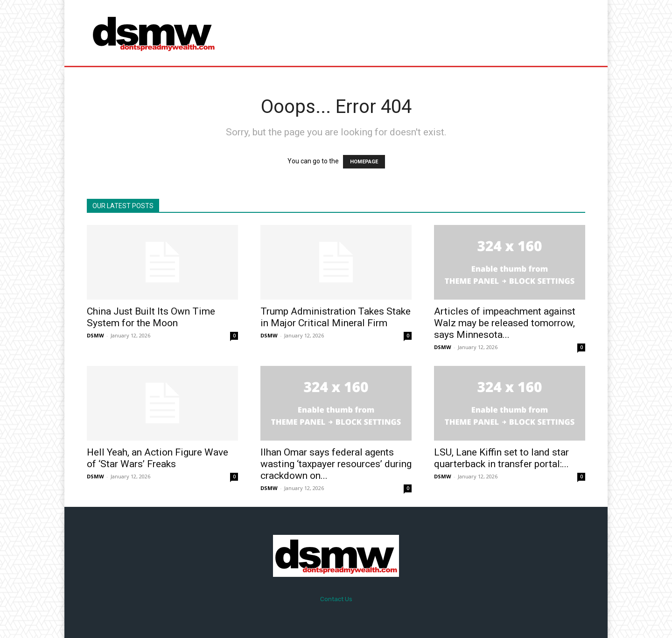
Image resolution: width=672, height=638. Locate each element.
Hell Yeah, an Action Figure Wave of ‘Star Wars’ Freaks (157, 458)
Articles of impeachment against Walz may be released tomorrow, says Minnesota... (505, 323)
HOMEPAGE (364, 162)
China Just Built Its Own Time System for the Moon (151, 317)
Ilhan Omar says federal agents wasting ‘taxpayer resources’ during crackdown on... (336, 464)
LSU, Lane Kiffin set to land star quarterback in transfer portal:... (501, 458)
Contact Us (336, 599)
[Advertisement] (414, 33)
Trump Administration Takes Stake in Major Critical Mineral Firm (336, 317)
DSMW (95, 335)
